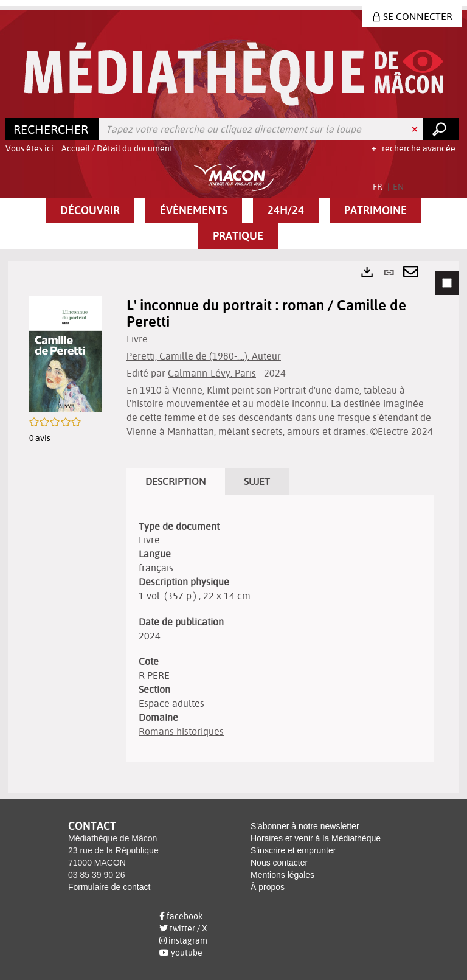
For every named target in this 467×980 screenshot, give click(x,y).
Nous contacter (279, 863)
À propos (268, 887)
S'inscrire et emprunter (293, 850)
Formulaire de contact (109, 887)
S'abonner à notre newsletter (305, 826)
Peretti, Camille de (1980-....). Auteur (204, 356)
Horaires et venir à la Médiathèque (316, 838)
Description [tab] (176, 481)
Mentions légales (282, 875)
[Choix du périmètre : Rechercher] (52, 129)
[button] (90, 210)
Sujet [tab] (257, 481)
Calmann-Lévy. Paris (212, 373)
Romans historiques (181, 731)
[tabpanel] (233, 527)
